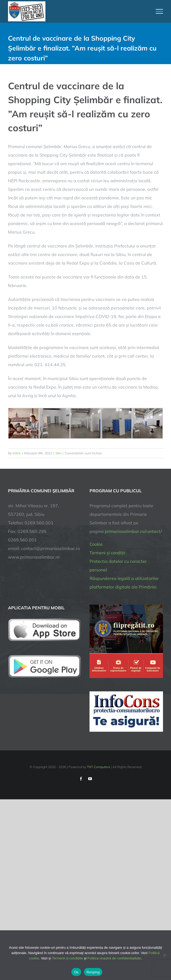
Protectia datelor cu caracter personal (118, 565)
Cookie (96, 544)
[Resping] (164, 955)
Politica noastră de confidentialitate (114, 958)
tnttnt (17, 453)
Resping (93, 972)
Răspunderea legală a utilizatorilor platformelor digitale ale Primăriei (124, 583)
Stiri (58, 453)
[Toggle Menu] (160, 11)
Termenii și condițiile (67, 958)
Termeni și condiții (107, 553)
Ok (76, 972)
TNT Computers (98, 767)
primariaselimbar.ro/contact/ (133, 531)
